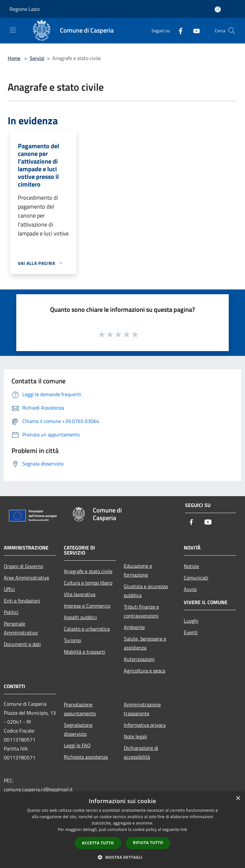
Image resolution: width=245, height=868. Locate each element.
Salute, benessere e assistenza (145, 643)
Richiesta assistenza (86, 757)
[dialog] (122, 830)
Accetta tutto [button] (98, 843)
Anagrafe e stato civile (88, 571)
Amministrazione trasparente (142, 709)
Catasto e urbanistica (87, 629)
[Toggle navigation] (13, 30)
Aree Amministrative (26, 578)
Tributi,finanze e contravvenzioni (141, 611)
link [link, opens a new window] (184, 830)
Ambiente (134, 627)
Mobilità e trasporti (85, 652)
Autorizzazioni (139, 659)
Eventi (191, 632)
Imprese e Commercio (87, 606)
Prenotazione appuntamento (80, 709)
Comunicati (196, 578)
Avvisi (190, 589)
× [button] (238, 799)
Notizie (191, 566)
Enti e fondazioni (22, 601)
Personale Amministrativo (21, 628)
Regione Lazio (25, 9)
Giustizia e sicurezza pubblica (146, 591)
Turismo (72, 640)
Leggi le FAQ (77, 745)
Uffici (9, 589)
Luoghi (191, 621)
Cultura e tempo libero (88, 583)
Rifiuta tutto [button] (148, 843)
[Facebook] (178, 31)
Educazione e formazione (138, 570)
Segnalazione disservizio (78, 729)
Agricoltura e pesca (145, 671)
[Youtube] (194, 31)
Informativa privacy (145, 725)
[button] (122, 857)
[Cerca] (232, 31)
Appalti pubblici (80, 617)
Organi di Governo (23, 566)
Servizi (37, 58)
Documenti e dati (22, 644)
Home (14, 58)
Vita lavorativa (80, 594)
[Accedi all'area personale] (218, 9)
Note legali (135, 736)
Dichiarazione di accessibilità (141, 752)
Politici (11, 612)
